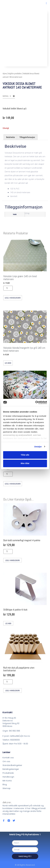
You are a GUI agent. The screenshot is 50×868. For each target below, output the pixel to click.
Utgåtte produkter (15, 73)
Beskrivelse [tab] (10, 137)
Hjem (5, 73)
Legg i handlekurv (13, 298)
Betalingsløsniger (11, 769)
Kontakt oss (8, 758)
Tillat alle (25, 455)
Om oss (6, 761)
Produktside (8, 773)
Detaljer (38, 447)
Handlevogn (8, 777)
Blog (5, 785)
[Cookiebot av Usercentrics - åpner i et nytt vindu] (36, 403)
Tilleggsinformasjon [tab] (27, 137)
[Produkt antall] (8, 288)
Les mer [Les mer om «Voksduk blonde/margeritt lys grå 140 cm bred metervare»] (8, 363)
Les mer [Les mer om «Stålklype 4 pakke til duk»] (8, 623)
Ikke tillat (25, 463)
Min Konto (7, 781)
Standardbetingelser (12, 765)
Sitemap (7, 788)
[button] (46, 3)
